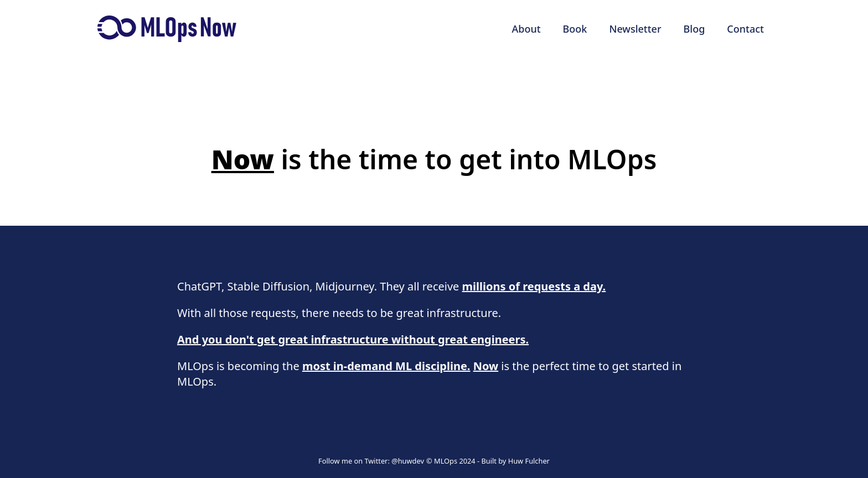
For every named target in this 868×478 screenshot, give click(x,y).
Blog (694, 29)
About (526, 29)
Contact (745, 29)
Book (575, 29)
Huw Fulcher (529, 461)
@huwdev (408, 461)
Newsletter (635, 29)
